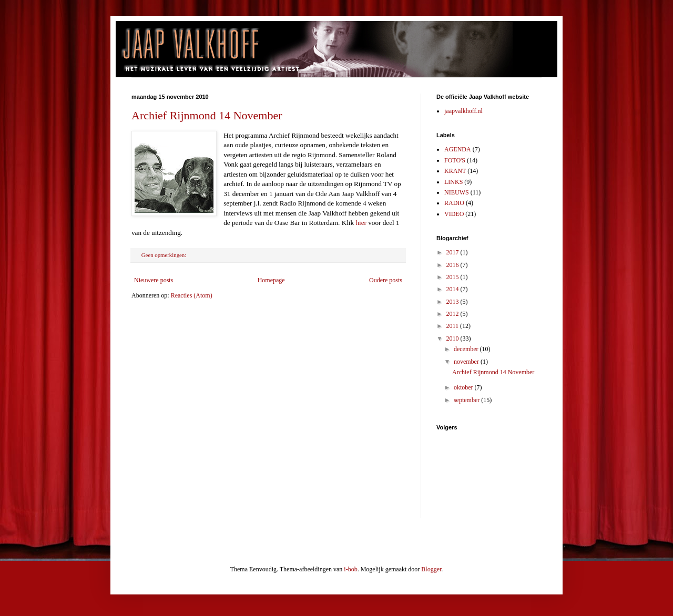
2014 (453, 289)
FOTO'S (455, 160)
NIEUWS (457, 192)
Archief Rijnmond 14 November (207, 115)
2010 (453, 338)
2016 (453, 265)
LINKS (453, 182)
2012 (453, 314)
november (467, 362)
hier (361, 223)
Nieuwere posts (154, 280)
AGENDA (458, 149)
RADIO (454, 203)
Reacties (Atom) (192, 295)
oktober (464, 387)
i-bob (350, 569)
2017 (453, 252)
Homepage (271, 280)
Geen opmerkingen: (165, 255)
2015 (453, 277)
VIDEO (454, 214)
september (467, 400)
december (467, 349)
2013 (453, 302)
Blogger (431, 569)
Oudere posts (386, 280)
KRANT (455, 171)
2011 (453, 326)
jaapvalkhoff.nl (463, 111)
